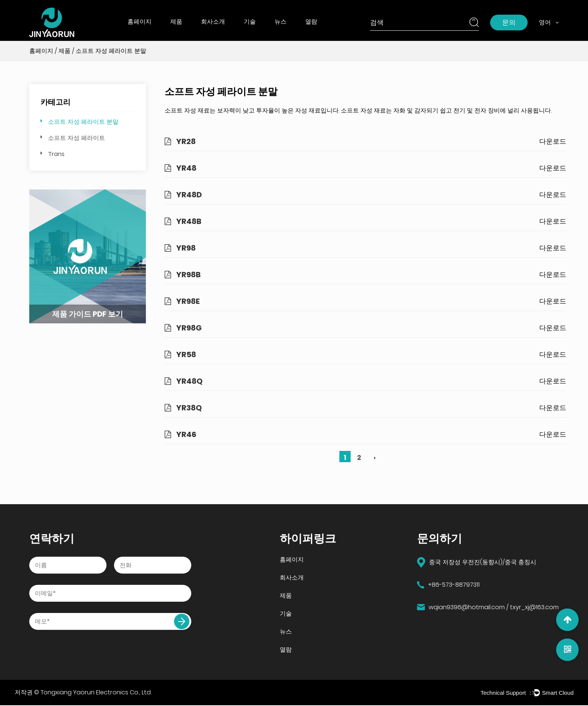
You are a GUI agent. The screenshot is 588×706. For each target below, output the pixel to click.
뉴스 (280, 22)
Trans (56, 154)
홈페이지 (139, 22)
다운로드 (553, 141)
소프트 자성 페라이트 (76, 138)
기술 (250, 22)
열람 (311, 22)
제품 (176, 22)
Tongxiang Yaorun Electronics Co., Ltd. (96, 693)
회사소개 (213, 22)
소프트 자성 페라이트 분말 (83, 122)
